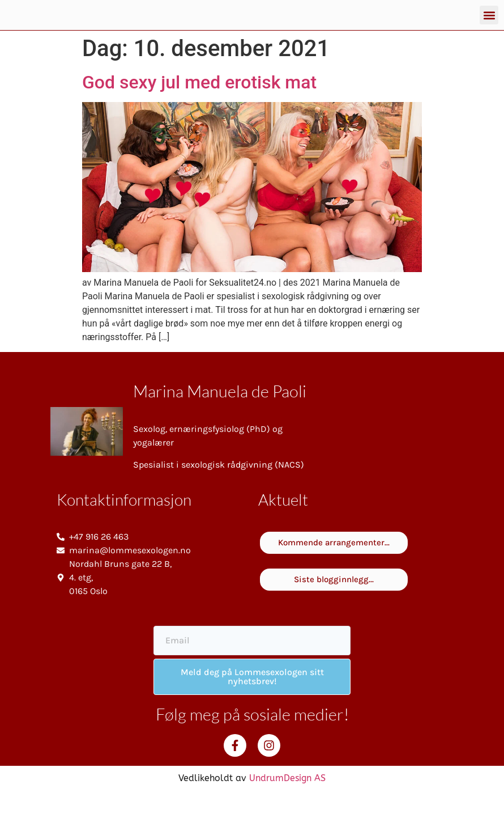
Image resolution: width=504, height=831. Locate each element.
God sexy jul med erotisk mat (199, 120)
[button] (489, 34)
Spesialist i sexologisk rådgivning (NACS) (219, 503)
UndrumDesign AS (287, 816)
